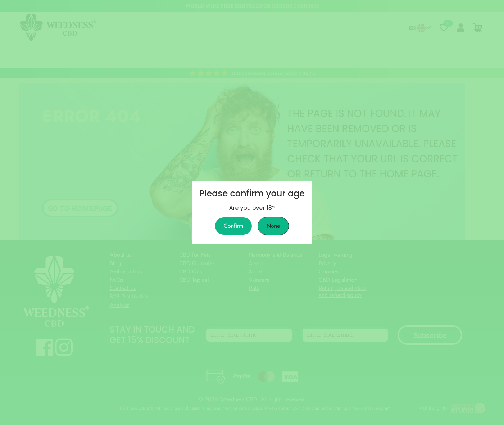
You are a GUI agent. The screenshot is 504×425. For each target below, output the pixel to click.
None (273, 226)
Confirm (233, 226)
